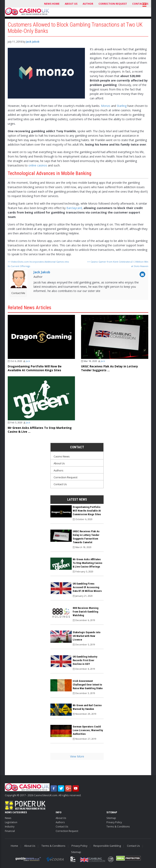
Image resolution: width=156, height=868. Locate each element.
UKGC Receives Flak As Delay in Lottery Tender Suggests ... (109, 368)
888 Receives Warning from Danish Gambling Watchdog (86, 612)
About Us (71, 4)
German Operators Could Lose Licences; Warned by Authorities (88, 730)
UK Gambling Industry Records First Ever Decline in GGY (85, 660)
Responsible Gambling (107, 846)
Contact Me (18, 293)
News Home (52, 4)
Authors (58, 470)
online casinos (38, 165)
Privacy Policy (114, 822)
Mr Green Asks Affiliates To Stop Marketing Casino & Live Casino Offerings (87, 563)
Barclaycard (74, 208)
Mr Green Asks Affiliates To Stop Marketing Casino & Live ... (40, 430)
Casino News (62, 456)
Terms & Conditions (118, 826)
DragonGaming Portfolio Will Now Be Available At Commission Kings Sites (35, 368)
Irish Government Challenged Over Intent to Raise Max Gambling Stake (88, 685)
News (8, 818)
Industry (10, 826)
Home (14, 846)
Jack (28, 361)
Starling (122, 106)
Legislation (11, 822)
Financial (10, 831)
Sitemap (111, 818)
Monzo (106, 106)
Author (88, 4)
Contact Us (60, 484)
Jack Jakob (33, 42)
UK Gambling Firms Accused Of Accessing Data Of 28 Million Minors (87, 587)
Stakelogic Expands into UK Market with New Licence (87, 636)
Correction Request (113, 4)
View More (77, 756)
